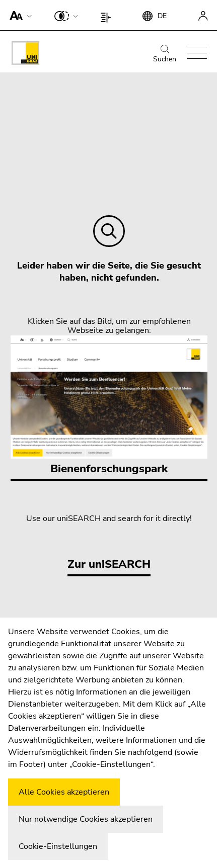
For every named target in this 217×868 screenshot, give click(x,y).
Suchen (165, 54)
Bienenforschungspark (109, 406)
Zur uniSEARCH (109, 564)
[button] (18, 15)
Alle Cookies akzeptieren (64, 792)
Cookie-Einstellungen (58, 846)
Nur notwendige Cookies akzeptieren (86, 819)
